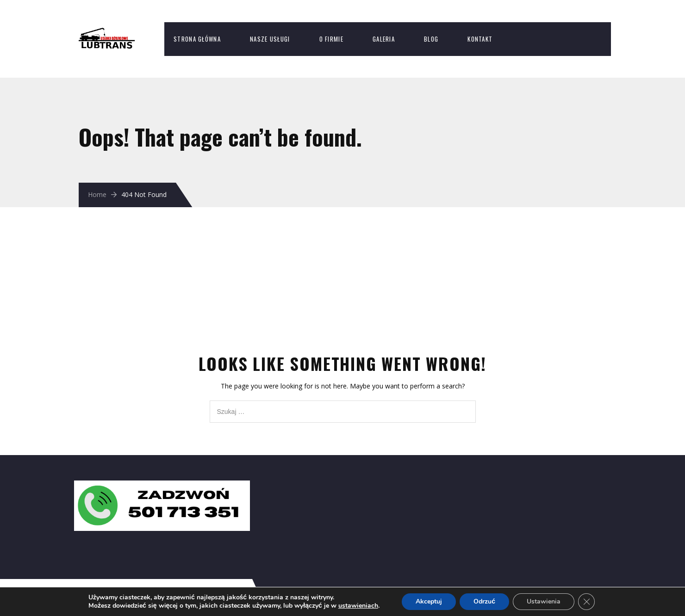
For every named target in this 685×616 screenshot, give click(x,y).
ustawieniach (358, 606)
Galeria (384, 39)
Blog (431, 39)
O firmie (331, 39)
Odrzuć (484, 601)
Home (97, 194)
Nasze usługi (270, 39)
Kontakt (480, 39)
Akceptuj (429, 601)
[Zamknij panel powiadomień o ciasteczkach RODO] (586, 602)
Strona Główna (197, 39)
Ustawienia (544, 601)
